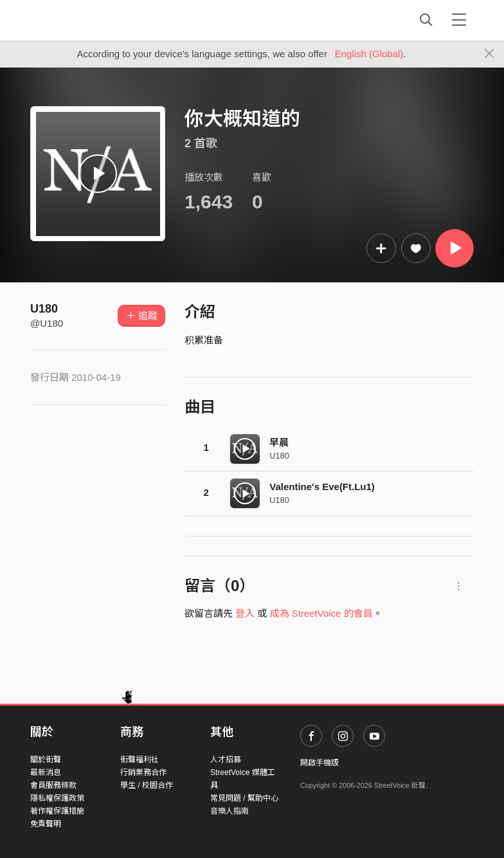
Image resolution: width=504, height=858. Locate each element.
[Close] (490, 54)
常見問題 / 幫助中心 (244, 798)
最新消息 (46, 772)
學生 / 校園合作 (147, 785)
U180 (44, 309)
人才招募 (226, 760)
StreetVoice (83, 20)
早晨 (279, 442)
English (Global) (369, 54)
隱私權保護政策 (57, 798)
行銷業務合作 (143, 772)
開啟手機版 (319, 763)
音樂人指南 (230, 811)
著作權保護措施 (57, 811)
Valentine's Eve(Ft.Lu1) (322, 487)
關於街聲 (46, 760)
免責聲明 (46, 824)
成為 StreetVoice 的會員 (321, 613)
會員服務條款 (53, 785)
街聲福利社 (139, 760)
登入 (245, 613)
